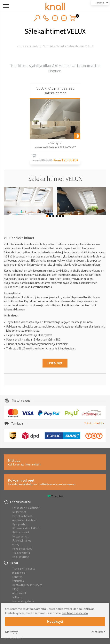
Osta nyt (55, 363)
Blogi (15, 589)
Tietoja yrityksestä (24, 569)
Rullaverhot (19, 512)
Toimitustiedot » (94, 423)
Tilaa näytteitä (21, 553)
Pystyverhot (20, 524)
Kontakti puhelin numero (27, 585)
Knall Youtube (21, 557)
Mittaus (17, 597)
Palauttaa (18, 581)
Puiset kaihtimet (22, 516)
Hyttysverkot (20, 536)
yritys (16, 545)
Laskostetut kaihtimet (26, 508)
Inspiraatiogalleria (23, 601)
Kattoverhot (33, 46)
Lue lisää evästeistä (75, 613)
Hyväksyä (55, 621)
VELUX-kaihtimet (54, 46)
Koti (20, 46)
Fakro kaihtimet (22, 540)
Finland (100, 3)
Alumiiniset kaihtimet (25, 520)
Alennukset (19, 593)
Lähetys (17, 577)
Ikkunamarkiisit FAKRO (26, 528)
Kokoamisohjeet (22, 549)
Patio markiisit (21, 532)
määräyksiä (19, 573)
